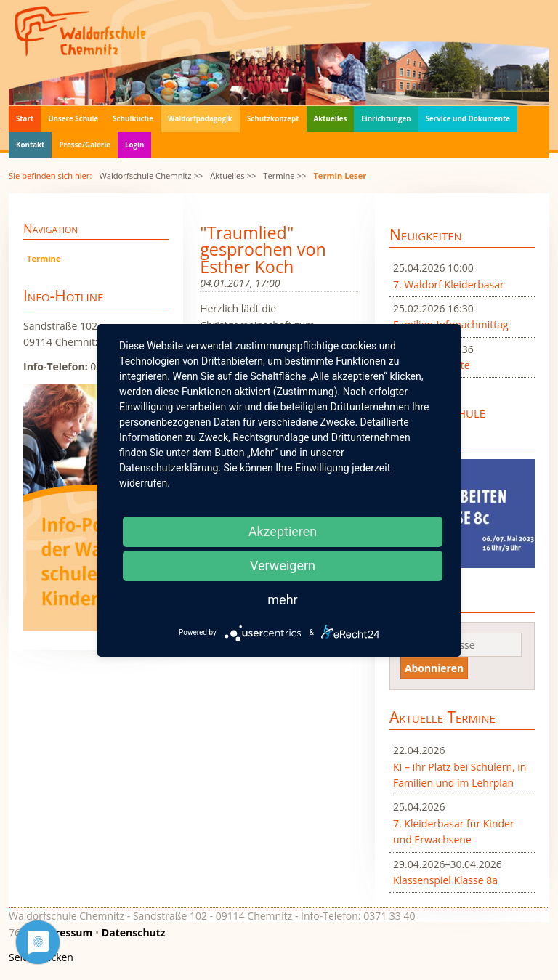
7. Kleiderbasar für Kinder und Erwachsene (454, 831)
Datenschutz (134, 932)
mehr (282, 600)
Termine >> (284, 175)
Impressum (64, 932)
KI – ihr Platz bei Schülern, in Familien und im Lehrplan (460, 775)
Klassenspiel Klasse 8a (445, 880)
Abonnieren (434, 668)
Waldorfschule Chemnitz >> (151, 175)
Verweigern (283, 566)
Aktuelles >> (233, 175)
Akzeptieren (283, 531)
